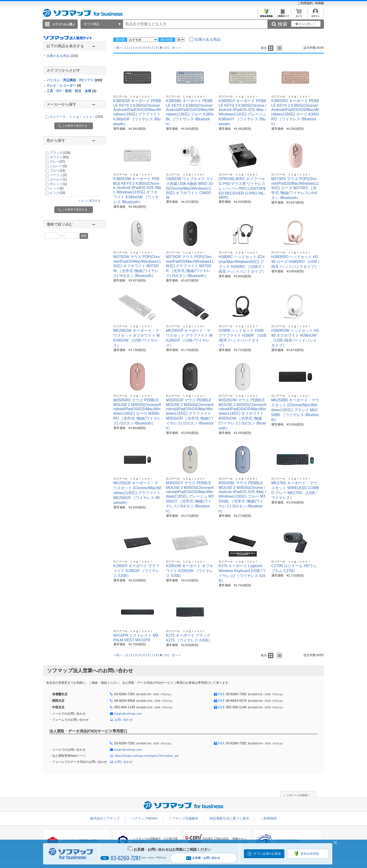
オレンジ (58, 184)
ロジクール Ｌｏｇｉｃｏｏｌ (76, 117)
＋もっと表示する (89, 201)
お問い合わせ (124, 720)
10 (166, 48)
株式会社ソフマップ (105, 818)
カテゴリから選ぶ (64, 24)
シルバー (58, 166)
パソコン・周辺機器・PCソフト (74, 80)
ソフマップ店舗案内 (183, 818)
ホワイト (59, 157)
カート (299, 15)
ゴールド (58, 179)
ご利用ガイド (283, 15)
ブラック (60, 153)
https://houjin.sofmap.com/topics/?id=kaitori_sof (147, 756)
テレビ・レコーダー (64, 85)
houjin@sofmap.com (128, 714)
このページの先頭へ (298, 795)
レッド (57, 188)
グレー (57, 162)
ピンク (57, 193)
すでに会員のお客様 (267, 854)
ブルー (57, 170)
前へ (119, 48)
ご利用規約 (306, 3)
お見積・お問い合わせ (203, 858)
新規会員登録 (266, 15)
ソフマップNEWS (144, 818)
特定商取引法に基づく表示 (229, 818)
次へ (175, 48)
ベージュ (58, 175)
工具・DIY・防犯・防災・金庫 (71, 91)
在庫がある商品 (62, 56)
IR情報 (319, 3)
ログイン (315, 15)
